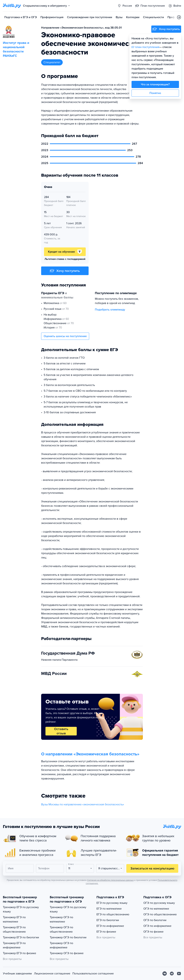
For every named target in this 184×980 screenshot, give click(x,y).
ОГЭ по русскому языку (159, 903)
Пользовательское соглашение (93, 974)
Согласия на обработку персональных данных (110, 880)
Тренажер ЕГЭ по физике (19, 953)
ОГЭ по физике (153, 932)
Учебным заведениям (17, 974)
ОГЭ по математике (156, 909)
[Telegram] (172, 974)
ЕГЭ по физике (106, 932)
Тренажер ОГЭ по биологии (68, 937)
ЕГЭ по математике (109, 909)
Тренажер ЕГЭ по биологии (21, 937)
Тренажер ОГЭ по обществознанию (61, 930)
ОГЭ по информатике (157, 926)
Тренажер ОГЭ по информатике (61, 945)
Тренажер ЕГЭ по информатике (14, 945)
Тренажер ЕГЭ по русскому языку (21, 909)
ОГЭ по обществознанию (160, 914)
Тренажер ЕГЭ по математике (14, 919)
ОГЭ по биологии (155, 920)
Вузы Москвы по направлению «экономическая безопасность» (83, 804)
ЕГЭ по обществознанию (113, 914)
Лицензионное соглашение (52, 974)
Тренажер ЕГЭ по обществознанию (14, 930)
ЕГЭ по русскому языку (112, 903)
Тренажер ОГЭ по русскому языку (68, 909)
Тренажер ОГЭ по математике (61, 919)
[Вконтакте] (165, 974)
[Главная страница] (12, 6)
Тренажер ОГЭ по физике (67, 953)
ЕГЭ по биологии (108, 920)
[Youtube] (179, 974)
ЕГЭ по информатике (110, 926)
